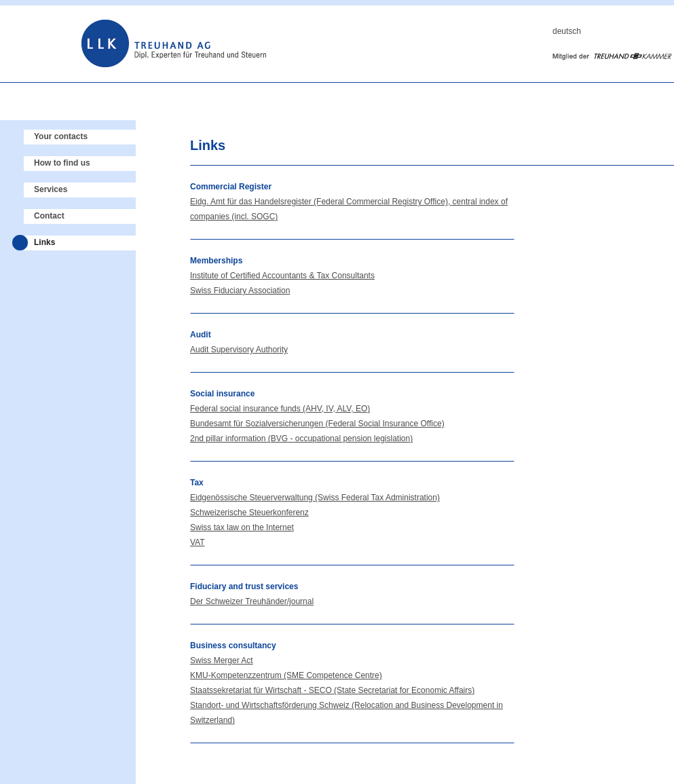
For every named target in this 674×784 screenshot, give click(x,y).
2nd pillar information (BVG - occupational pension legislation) (301, 438)
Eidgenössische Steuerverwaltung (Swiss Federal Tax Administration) (315, 498)
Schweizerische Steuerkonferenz (249, 512)
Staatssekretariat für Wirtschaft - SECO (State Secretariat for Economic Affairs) (332, 690)
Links (44, 242)
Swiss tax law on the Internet (242, 527)
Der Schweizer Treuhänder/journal (252, 601)
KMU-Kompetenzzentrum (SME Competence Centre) (286, 675)
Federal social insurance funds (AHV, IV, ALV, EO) (280, 409)
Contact (49, 216)
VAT (198, 542)
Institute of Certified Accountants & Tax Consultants (282, 276)
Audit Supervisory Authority (239, 350)
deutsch (567, 31)
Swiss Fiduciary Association (240, 291)
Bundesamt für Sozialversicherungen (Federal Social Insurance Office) (317, 424)
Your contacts (61, 136)
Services (51, 189)
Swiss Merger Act (222, 660)
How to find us (62, 163)
